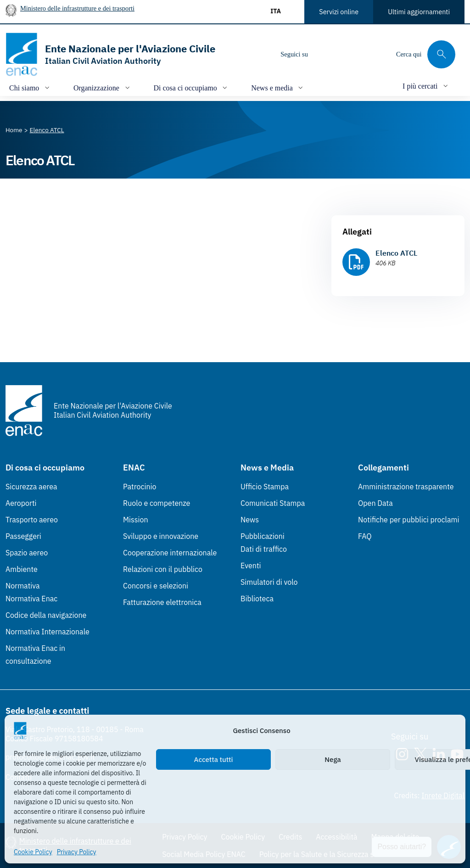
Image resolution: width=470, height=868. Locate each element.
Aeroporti (21, 503)
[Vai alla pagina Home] (14, 130)
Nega (333, 759)
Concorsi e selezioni (156, 586)
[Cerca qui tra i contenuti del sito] (426, 54)
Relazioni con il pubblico (163, 569)
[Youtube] (378, 54)
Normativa (23, 586)
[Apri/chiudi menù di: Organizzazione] (103, 87)
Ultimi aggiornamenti (419, 12)
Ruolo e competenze (157, 503)
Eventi (251, 566)
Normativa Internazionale (48, 632)
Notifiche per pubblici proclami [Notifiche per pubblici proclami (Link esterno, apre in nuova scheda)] (408, 520)
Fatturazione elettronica (162, 602)
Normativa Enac (31, 599)
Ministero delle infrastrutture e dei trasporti (77, 8)
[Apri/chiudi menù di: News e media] (278, 87)
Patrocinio (140, 487)
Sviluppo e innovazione (161, 536)
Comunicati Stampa (273, 503)
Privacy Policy (77, 852)
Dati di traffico (264, 549)
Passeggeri (23, 536)
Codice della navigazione (46, 615)
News (250, 520)
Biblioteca (257, 599)
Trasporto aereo (32, 520)
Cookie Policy (33, 852)
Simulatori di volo (269, 582)
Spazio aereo (27, 553)
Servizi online (339, 12)
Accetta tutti (214, 759)
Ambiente (22, 569)
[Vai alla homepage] (110, 54)
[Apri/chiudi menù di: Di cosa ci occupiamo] (192, 87)
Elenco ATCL (396, 253)
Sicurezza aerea (31, 487)
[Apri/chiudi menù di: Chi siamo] (30, 87)
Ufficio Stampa (265, 487)
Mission (136, 520)
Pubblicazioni (263, 536)
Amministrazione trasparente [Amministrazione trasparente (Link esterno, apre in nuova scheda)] (406, 487)
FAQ (365, 536)
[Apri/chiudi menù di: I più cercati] (426, 86)
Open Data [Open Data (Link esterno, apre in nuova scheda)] (375, 503)
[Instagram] (323, 54)
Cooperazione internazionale (170, 553)
